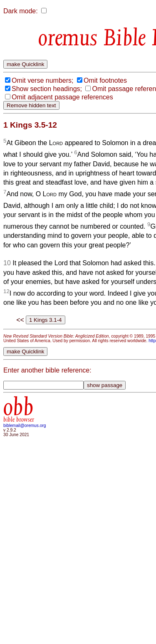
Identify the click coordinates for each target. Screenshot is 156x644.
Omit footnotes (105, 80)
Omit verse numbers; (42, 80)
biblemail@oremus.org (25, 426)
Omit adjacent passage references (62, 97)
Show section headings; (47, 89)
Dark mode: (21, 11)
